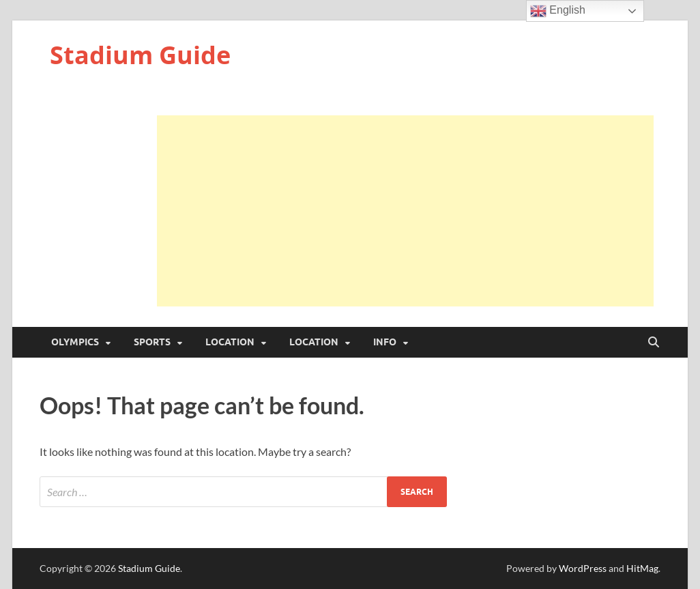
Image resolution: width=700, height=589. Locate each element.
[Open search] (654, 343)
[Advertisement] (405, 211)
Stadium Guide (140, 55)
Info (385, 342)
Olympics (75, 342)
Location (230, 342)
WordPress (583, 568)
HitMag (642, 568)
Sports (152, 342)
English (558, 11)
